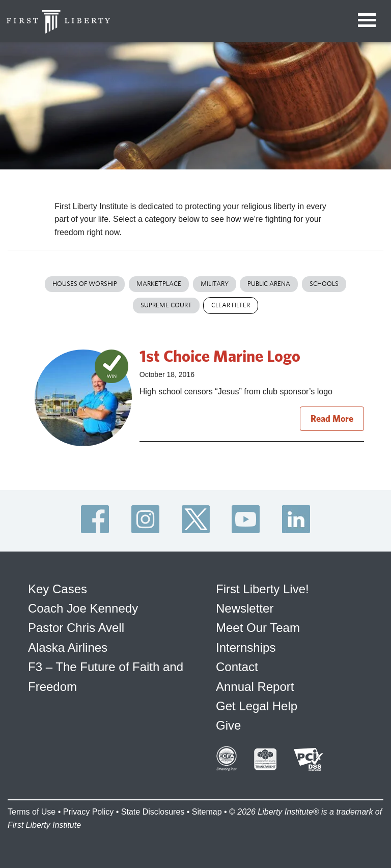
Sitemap (207, 812)
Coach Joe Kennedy (83, 608)
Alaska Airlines (68, 647)
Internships (246, 647)
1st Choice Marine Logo (220, 356)
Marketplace (159, 284)
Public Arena (269, 284)
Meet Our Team (258, 628)
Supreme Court (166, 305)
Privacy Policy (89, 812)
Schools (324, 284)
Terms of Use (32, 812)
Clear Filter (231, 305)
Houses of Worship (85, 284)
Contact (237, 667)
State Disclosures (153, 812)
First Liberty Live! (262, 589)
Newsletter (245, 608)
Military (215, 284)
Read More (332, 418)
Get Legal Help (257, 706)
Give (228, 725)
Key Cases (58, 589)
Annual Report (255, 687)
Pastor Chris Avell (76, 628)
